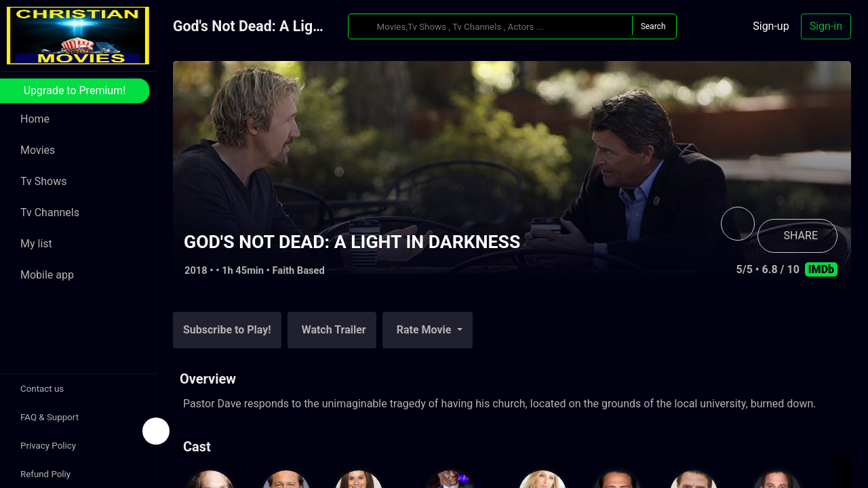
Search (653, 26)
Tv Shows (43, 181)
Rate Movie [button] (426, 330)
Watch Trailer (334, 330)
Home (35, 119)
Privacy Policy (48, 446)
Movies (38, 150)
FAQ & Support (50, 417)
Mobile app (47, 275)
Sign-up (771, 26)
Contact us (42, 389)
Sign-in (826, 26)
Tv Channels (50, 212)
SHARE (801, 236)
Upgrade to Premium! (75, 90)
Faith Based (299, 270)
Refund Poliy (45, 474)
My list (36, 244)
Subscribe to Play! (227, 330)
